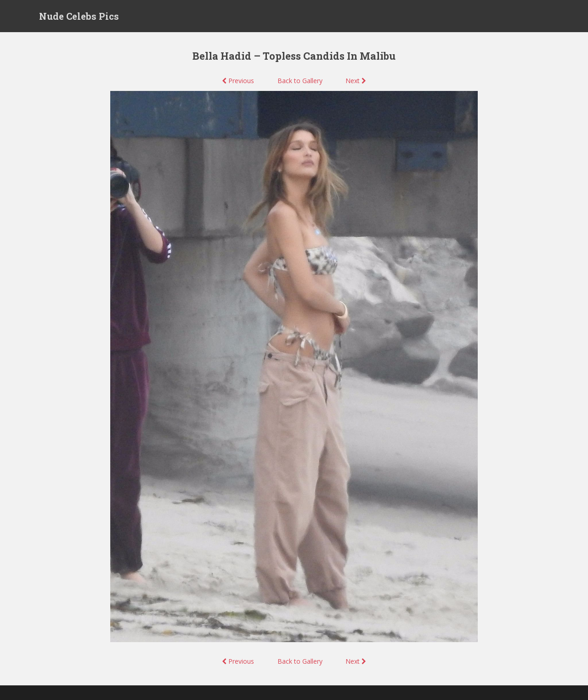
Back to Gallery (300, 81)
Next (356, 81)
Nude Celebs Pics (79, 16)
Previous (238, 81)
